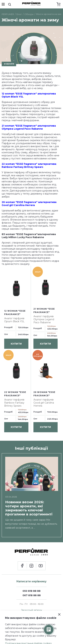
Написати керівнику (32, 581)
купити (16, 344)
